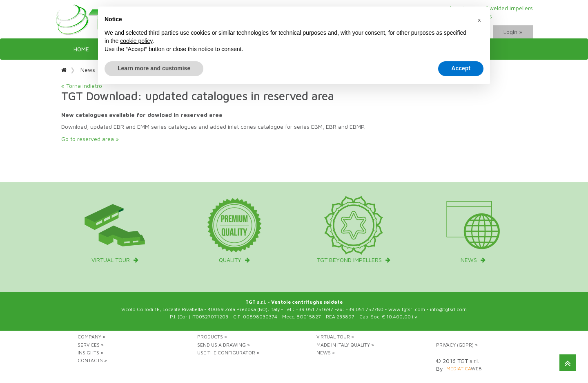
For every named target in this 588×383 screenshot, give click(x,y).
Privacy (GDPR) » (457, 345)
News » (326, 353)
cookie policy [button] (136, 41)
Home (81, 49)
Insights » (90, 353)
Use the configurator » (228, 353)
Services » (91, 345)
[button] (479, 20)
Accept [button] (461, 68)
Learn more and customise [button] (154, 68)
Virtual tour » (335, 337)
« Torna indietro (82, 86)
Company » (91, 337)
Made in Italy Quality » (345, 345)
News (88, 70)
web (464, 368)
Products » (212, 337)
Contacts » (92, 360)
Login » (513, 32)
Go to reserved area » (90, 139)
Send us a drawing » (224, 345)
